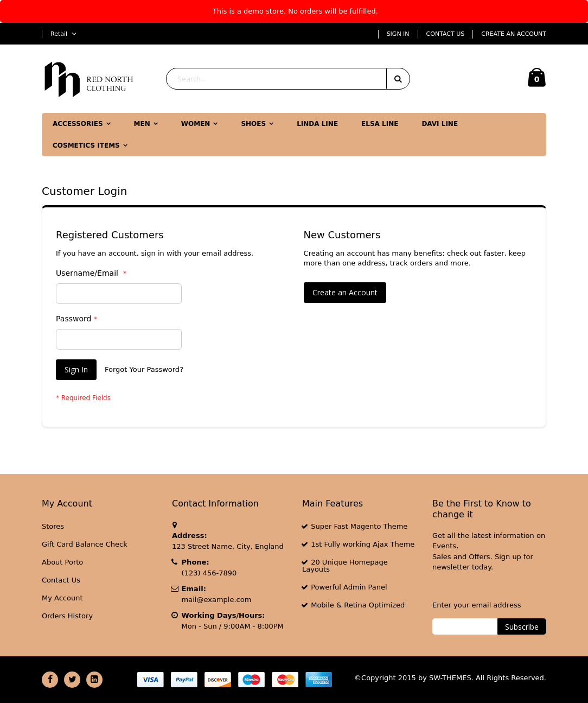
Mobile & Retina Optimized (358, 605)
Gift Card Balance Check (85, 544)
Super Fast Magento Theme (359, 526)
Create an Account (514, 34)
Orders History (67, 616)
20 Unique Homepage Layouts (345, 566)
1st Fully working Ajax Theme (363, 544)
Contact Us (446, 34)
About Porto (62, 562)
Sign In (398, 34)
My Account (62, 598)
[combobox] (288, 79)
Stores (53, 526)
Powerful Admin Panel (349, 587)
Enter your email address (477, 605)
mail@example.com (217, 600)
